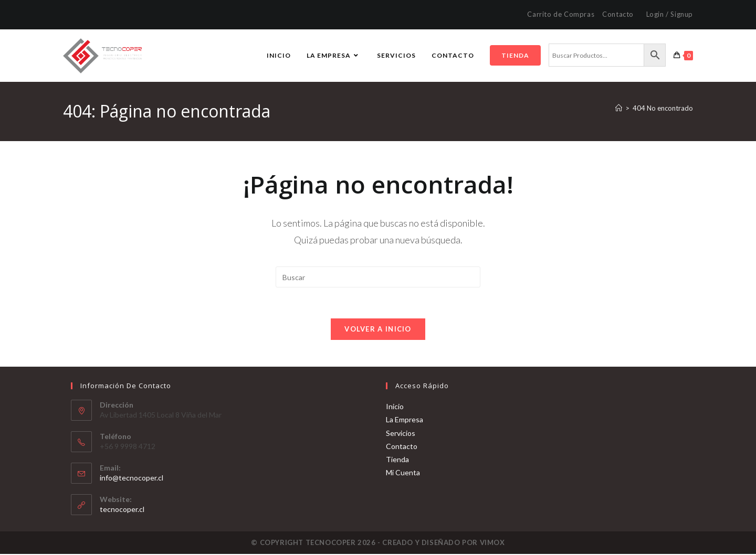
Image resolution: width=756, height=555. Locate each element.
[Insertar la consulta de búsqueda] (378, 277)
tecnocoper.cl (122, 510)
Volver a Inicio (378, 330)
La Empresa (405, 421)
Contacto (618, 14)
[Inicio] (619, 108)
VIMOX (492, 543)
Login (655, 14)
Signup (682, 14)
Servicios (401, 434)
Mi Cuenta (403, 473)
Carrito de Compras (561, 14)
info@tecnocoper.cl (132, 479)
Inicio (395, 407)
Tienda (397, 460)
